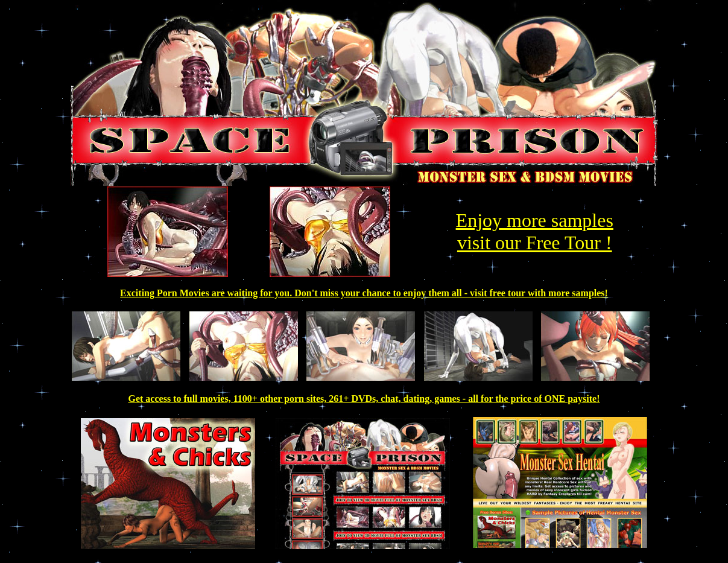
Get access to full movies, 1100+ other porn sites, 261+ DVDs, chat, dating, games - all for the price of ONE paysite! (364, 399)
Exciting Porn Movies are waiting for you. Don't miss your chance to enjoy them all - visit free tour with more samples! (364, 293)
